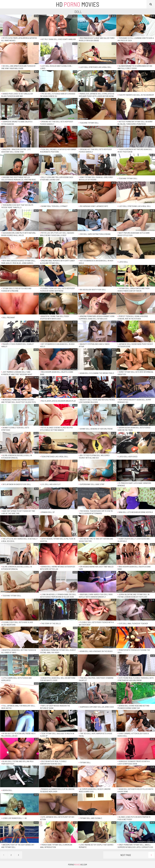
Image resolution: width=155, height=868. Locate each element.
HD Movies (78, 4)
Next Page (137, 855)
